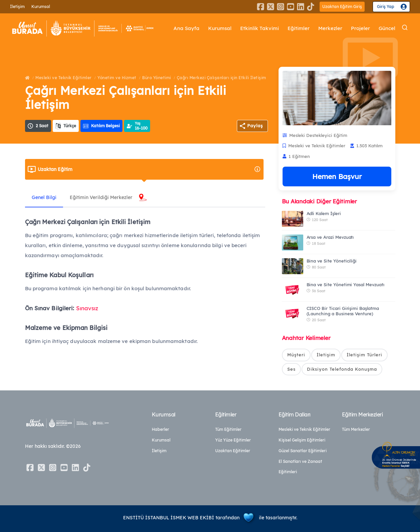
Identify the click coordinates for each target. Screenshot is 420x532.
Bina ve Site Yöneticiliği (332, 261)
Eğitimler (299, 28)
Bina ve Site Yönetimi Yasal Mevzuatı (345, 285)
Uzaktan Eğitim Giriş (342, 7)
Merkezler (330, 28)
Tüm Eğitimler (228, 429)
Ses (291, 369)
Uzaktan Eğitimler (233, 451)
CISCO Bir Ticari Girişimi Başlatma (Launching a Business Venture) (343, 311)
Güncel (387, 28)
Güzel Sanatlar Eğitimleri (303, 451)
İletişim (17, 7)
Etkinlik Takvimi (260, 28)
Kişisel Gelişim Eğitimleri (302, 440)
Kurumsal (41, 7)
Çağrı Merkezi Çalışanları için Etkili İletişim (222, 78)
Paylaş (255, 126)
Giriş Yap (386, 7)
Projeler (360, 28)
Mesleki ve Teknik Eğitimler (64, 78)
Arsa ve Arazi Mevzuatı (330, 237)
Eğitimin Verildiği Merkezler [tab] (101, 197)
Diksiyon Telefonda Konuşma (342, 369)
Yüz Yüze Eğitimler (233, 440)
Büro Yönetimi (157, 78)
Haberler (160, 429)
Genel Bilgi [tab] (44, 197)
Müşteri (296, 355)
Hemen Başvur (337, 176)
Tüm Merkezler (356, 429)
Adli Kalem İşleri (324, 213)
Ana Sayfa (186, 28)
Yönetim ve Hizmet (117, 78)
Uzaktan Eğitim (149, 169)
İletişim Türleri (364, 355)
